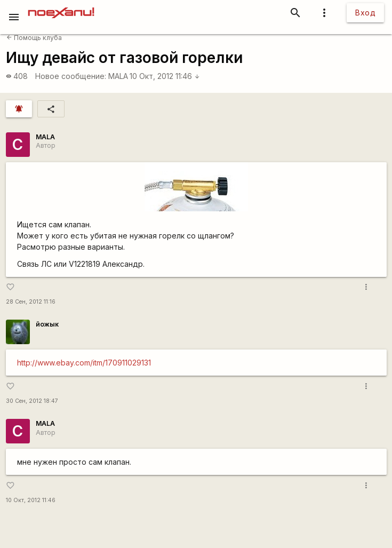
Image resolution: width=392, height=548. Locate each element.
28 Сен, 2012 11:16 (31, 302)
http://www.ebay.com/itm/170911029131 (84, 363)
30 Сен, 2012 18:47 (32, 401)
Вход (365, 13)
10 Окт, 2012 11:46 (165, 76)
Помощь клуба (34, 38)
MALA (118, 76)
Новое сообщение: (71, 76)
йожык (47, 324)
